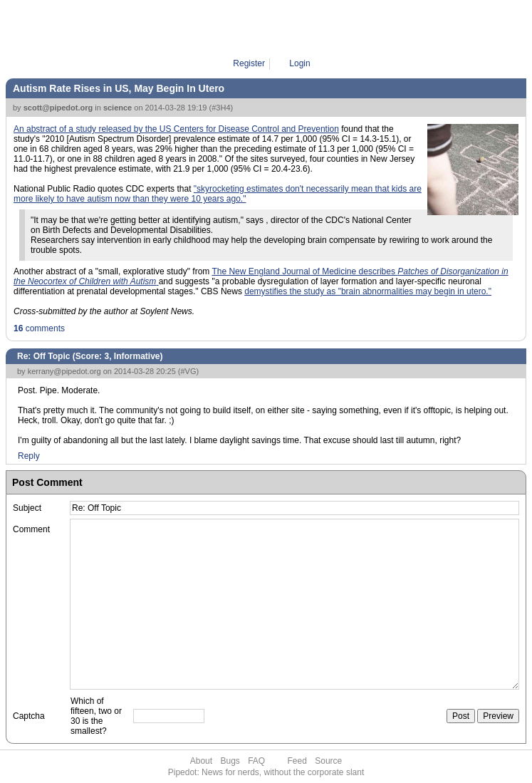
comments (39, 328)
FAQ (256, 761)
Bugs (230, 761)
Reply (29, 456)
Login (299, 63)
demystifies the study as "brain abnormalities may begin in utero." (368, 291)
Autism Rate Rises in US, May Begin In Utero (119, 88)
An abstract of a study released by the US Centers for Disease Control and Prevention (176, 129)
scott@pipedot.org (58, 108)
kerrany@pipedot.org (64, 371)
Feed (297, 761)
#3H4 (221, 108)
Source (328, 761)
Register (249, 63)
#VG (189, 371)
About (201, 761)
